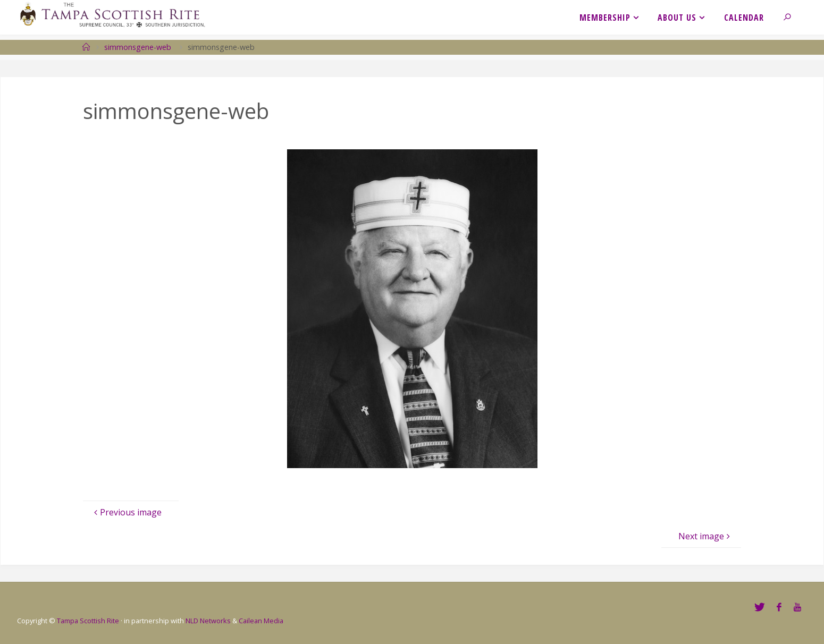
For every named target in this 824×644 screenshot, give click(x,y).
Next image (705, 536)
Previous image (127, 512)
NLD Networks (208, 621)
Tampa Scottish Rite (88, 621)
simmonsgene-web (138, 47)
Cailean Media (261, 621)
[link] (792, 17)
